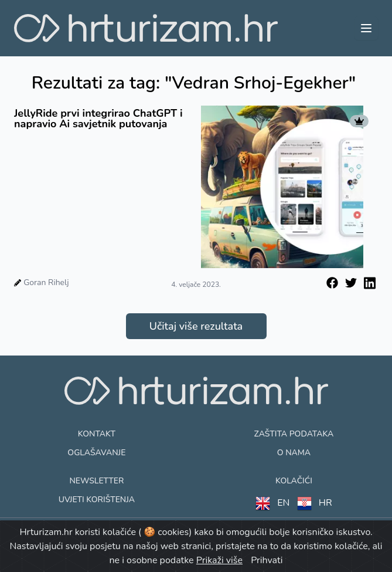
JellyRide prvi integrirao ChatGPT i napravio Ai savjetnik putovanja (98, 119)
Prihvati (267, 560)
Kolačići (294, 481)
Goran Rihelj (46, 282)
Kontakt (97, 434)
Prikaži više (219, 560)
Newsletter (96, 481)
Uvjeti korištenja (97, 500)
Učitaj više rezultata (196, 326)
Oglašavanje (96, 453)
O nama (294, 453)
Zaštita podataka (294, 434)
